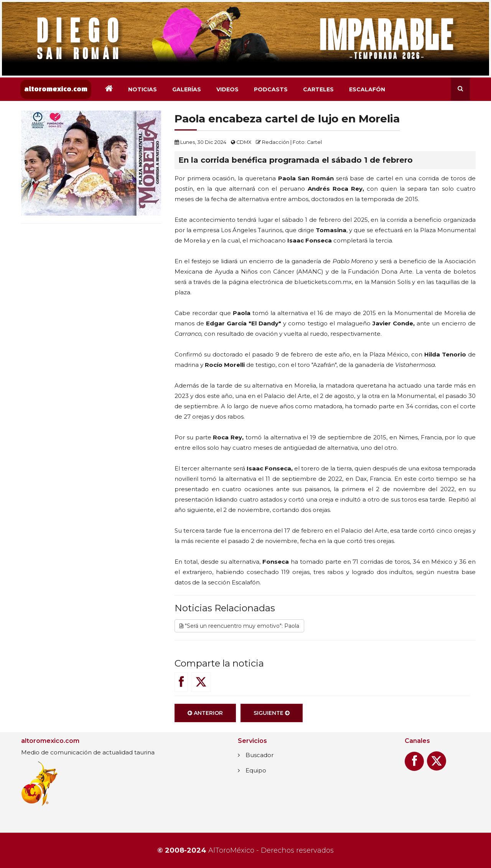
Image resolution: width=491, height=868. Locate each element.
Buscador (260, 755)
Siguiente (272, 716)
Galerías (187, 89)
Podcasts (271, 89)
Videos (227, 89)
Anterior (205, 716)
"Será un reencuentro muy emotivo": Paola (239, 628)
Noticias (143, 89)
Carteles (318, 89)
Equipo (256, 770)
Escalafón (367, 89)
